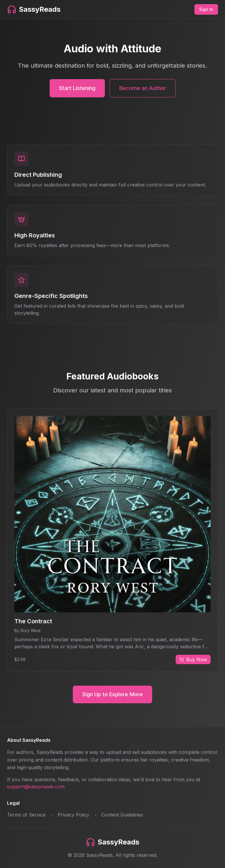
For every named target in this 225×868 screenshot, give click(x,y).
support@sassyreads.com (36, 787)
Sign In (206, 9)
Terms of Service (26, 815)
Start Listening (77, 88)
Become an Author (143, 88)
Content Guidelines (122, 815)
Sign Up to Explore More (113, 694)
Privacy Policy (73, 815)
